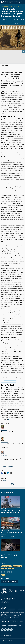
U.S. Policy (11, 569)
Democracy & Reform (7, 566)
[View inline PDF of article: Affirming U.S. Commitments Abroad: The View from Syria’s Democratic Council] (12, 467)
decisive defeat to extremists (8, 382)
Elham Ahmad (6, 19)
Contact (3, 606)
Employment (4, 640)
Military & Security (17, 566)
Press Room (4, 607)
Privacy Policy (11, 640)
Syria (3, 575)
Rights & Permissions (5, 642)
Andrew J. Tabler (15, 19)
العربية (15, 23)
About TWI (3, 626)
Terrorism (4, 569)
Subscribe (3, 609)
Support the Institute (12, 626)
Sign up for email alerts (10, 582)
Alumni (20, 626)
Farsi (19, 23)
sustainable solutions (10, 380)
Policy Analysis (5, 6)
